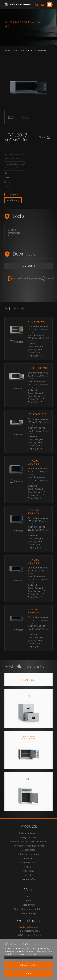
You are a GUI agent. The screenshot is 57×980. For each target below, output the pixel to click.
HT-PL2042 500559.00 (33, 562)
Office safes (29, 871)
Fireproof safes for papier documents (29, 842)
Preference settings (28, 965)
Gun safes (28, 858)
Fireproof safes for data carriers (28, 846)
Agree (28, 973)
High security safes (28, 833)
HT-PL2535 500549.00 (33, 512)
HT (24, 50)
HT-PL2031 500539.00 (33, 462)
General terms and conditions (29, 909)
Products (16, 50)
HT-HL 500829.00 (37, 414)
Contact (28, 896)
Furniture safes (29, 863)
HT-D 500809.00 (36, 322)
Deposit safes (29, 850)
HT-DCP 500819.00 (38, 368)
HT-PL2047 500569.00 (37, 50)
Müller (7, 50)
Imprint (29, 901)
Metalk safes (29, 879)
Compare (13, 194)
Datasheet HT (29, 266)
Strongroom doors (28, 837)
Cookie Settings (29, 913)
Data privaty (28, 905)
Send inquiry (13, 200)
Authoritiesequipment (29, 854)
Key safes (28, 875)
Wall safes (29, 867)
